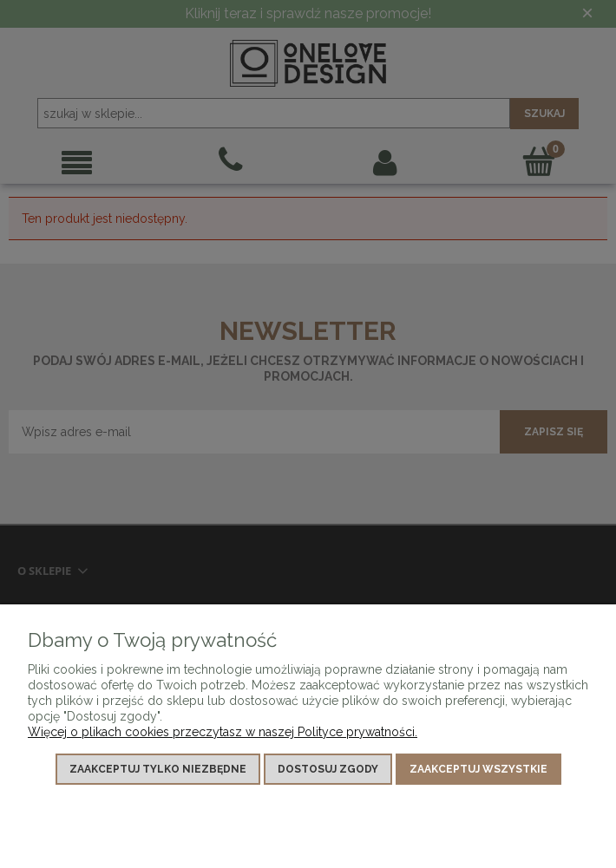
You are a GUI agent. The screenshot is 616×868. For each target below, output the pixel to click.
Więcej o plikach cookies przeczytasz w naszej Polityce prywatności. (223, 732)
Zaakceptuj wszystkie (478, 769)
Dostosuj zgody (328, 769)
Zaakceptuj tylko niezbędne (158, 769)
